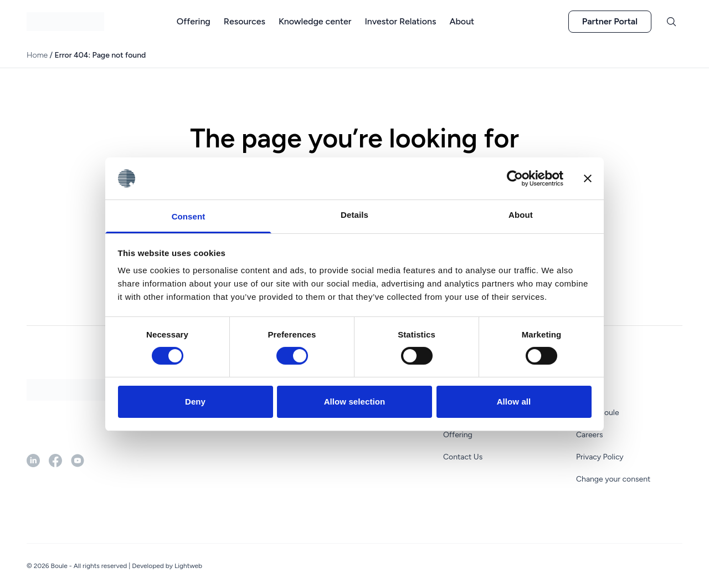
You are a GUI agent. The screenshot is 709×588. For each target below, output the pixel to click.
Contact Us (463, 457)
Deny (195, 402)
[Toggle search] (671, 22)
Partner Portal (610, 21)
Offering (458, 435)
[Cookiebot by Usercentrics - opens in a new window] (515, 178)
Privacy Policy (600, 457)
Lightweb (188, 566)
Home (37, 55)
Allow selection (355, 402)
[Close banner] (588, 178)
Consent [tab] (189, 216)
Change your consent (613, 479)
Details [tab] (354, 215)
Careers (590, 435)
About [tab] (521, 215)
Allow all (514, 402)
